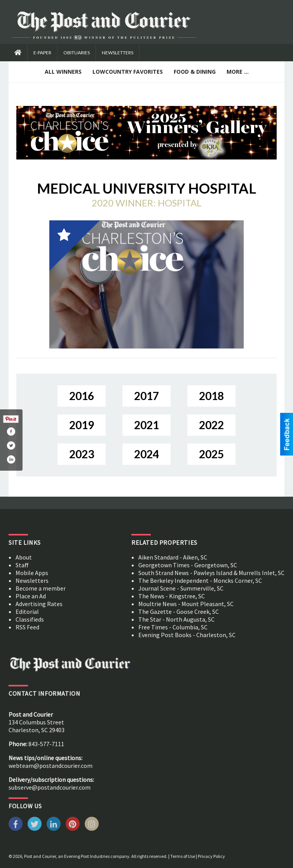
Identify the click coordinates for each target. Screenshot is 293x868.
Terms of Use (183, 856)
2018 (211, 396)
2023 (82, 454)
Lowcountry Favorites (128, 72)
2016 (82, 396)
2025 (211, 454)
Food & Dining (195, 72)
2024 (146, 454)
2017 (146, 396)
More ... (238, 72)
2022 (211, 425)
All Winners (63, 72)
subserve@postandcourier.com (50, 787)
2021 (146, 425)
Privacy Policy (211, 856)
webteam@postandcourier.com (51, 766)
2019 (82, 425)
